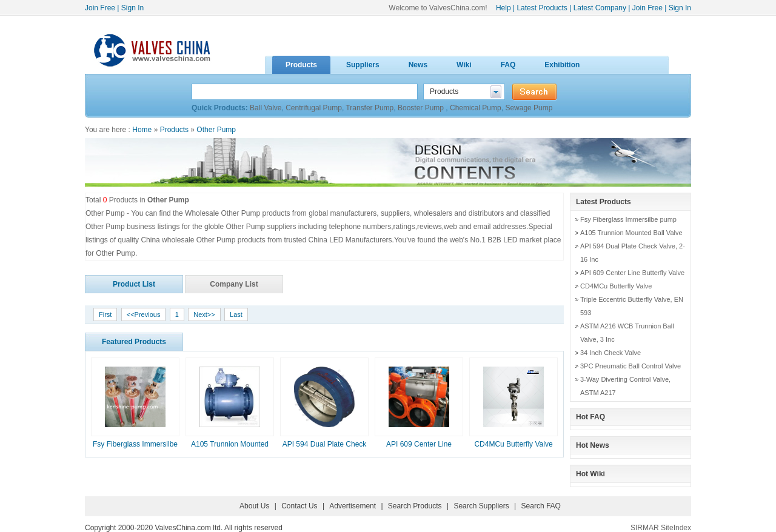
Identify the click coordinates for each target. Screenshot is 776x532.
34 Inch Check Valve (610, 353)
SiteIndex (676, 528)
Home (142, 130)
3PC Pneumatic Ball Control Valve (630, 366)
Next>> (204, 314)
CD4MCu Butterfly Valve (513, 444)
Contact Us (299, 506)
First (105, 314)
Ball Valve (266, 108)
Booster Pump (422, 108)
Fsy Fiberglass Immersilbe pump (628, 219)
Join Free (100, 8)
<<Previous (144, 314)
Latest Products (542, 8)
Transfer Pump (370, 108)
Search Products (415, 506)
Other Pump (216, 130)
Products (174, 130)
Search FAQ (541, 506)
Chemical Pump (476, 108)
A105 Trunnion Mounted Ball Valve (631, 233)
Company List (234, 284)
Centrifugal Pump (314, 108)
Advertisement (353, 506)
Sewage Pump (529, 108)
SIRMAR (645, 528)
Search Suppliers (481, 506)
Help (503, 8)
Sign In (132, 8)
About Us (254, 506)
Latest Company (600, 8)
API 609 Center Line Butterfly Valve (632, 273)
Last (236, 314)
